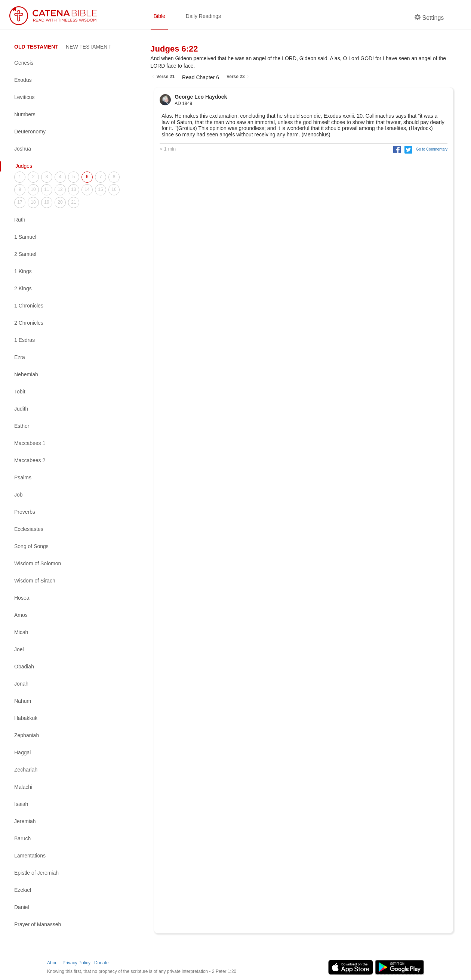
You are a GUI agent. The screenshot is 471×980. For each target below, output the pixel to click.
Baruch (22, 838)
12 (60, 189)
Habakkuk (26, 718)
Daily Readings (203, 16)
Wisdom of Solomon (38, 563)
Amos (21, 615)
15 (100, 189)
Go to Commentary (432, 149)
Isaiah (21, 804)
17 (20, 202)
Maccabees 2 (30, 460)
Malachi (23, 787)
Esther (22, 426)
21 (73, 202)
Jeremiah (25, 821)
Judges (24, 166)
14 (87, 189)
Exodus (23, 80)
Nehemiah (26, 374)
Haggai (22, 752)
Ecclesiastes (29, 529)
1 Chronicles (29, 306)
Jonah (21, 684)
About (53, 963)
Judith (21, 409)
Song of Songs (31, 546)
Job (19, 495)
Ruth (20, 220)
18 (33, 202)
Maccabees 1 (30, 443)
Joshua (23, 149)
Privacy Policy (76, 963)
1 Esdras (24, 340)
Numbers (25, 114)
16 (114, 189)
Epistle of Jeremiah (36, 873)
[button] (395, 149)
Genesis (24, 63)
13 (73, 189)
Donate (101, 963)
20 (60, 202)
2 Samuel (25, 254)
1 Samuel (25, 237)
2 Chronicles (29, 323)
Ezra (20, 357)
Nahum (23, 701)
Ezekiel (23, 890)
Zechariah (26, 770)
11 (47, 189)
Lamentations (30, 856)
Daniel (22, 907)
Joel (19, 649)
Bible (159, 16)
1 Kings (23, 271)
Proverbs (25, 512)
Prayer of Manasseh (38, 924)
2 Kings (23, 288)
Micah (21, 632)
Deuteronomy (30, 132)
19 (47, 202)
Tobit (20, 392)
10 (33, 189)
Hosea (22, 598)
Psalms (23, 477)
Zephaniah (27, 735)
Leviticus (24, 97)
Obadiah (24, 667)
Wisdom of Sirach (35, 581)
